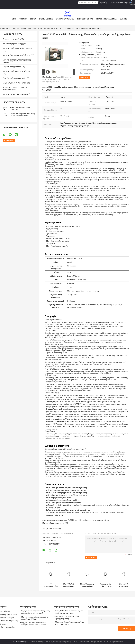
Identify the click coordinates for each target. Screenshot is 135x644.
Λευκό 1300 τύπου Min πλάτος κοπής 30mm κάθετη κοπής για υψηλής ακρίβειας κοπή (57, 79)
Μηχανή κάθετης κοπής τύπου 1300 (55, 523)
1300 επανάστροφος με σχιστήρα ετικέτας (93, 520)
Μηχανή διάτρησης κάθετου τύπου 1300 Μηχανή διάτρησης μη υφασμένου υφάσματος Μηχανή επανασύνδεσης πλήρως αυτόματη (87, 585)
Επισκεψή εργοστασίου (65, 19)
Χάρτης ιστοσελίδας (7, 627)
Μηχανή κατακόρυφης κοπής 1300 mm (63, 520)
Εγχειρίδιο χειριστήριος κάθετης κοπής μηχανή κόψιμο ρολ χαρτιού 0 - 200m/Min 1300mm (36, 612)
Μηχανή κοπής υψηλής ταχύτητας (17, 71)
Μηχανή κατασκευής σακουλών (16, 94)
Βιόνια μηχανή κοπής (29, 28)
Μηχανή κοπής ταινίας (12, 67)
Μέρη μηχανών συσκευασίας (15, 83)
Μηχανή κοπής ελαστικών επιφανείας (18, 48)
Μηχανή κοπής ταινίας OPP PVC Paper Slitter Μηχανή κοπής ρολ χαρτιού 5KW (105, 585)
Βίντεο (33, 19)
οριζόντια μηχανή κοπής (13, 44)
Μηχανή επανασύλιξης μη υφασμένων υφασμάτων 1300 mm (35, 618)
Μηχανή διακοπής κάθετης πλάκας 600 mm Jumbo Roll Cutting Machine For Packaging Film (22, 116)
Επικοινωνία (84, 77)
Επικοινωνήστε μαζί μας (106, 19)
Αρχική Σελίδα (5, 28)
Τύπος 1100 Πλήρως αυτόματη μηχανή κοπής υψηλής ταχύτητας (69, 612)
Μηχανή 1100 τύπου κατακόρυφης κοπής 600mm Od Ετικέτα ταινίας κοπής (34, 624)
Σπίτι (14, 19)
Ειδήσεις (123, 19)
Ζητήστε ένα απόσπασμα (119, 3)
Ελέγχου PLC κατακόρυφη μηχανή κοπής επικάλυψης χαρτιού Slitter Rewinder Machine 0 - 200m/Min (124, 585)
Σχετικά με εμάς (46, 19)
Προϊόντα (23, 19)
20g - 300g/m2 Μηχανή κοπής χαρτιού (69, 585)
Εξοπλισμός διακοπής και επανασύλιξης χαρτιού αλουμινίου (70, 623)
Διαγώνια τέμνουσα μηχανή (14, 78)
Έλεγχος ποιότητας (85, 19)
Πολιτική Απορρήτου (21, 642)
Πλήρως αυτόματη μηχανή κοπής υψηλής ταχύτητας (67, 618)
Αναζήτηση (102, 3)
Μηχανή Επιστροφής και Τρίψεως (17, 55)
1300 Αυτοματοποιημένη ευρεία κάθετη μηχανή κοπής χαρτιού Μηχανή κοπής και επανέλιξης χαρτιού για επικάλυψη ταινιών (51, 585)
